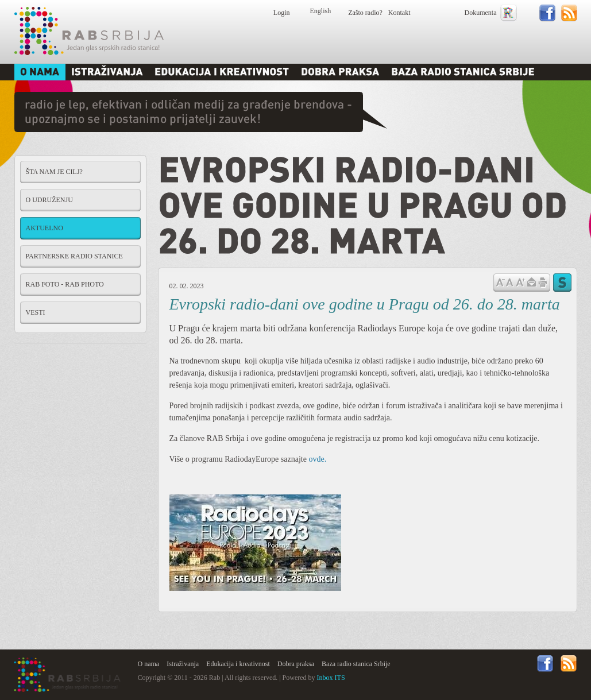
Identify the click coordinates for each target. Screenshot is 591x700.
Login (282, 13)
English (321, 11)
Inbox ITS (331, 678)
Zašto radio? (365, 13)
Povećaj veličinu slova (520, 282)
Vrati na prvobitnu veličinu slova (510, 282)
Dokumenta (481, 13)
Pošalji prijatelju (531, 283)
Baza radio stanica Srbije (356, 664)
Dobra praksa (296, 664)
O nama (149, 664)
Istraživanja (183, 664)
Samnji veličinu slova (500, 282)
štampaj (543, 283)
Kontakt (399, 13)
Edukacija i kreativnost (238, 664)
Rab (89, 31)
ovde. (317, 459)
